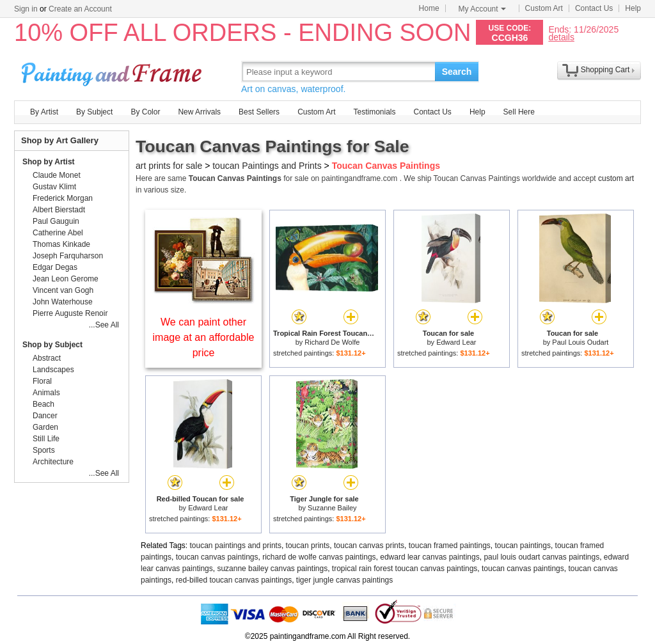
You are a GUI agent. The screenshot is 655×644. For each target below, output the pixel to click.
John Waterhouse (63, 302)
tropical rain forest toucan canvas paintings (405, 569)
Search (457, 72)
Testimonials (374, 112)
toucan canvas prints (369, 546)
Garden (45, 427)
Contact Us (594, 8)
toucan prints (308, 546)
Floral (42, 381)
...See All (104, 325)
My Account (482, 9)
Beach (43, 404)
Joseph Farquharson (68, 256)
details (561, 37)
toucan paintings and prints (236, 546)
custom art (616, 178)
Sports (44, 450)
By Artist (44, 112)
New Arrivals (199, 112)
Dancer (45, 416)
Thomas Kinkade (61, 244)
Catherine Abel (58, 233)
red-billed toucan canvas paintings (234, 580)
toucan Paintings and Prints (267, 166)
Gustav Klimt (54, 187)
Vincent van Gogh (63, 290)
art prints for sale (169, 166)
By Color (145, 112)
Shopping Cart (605, 70)
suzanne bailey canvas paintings (272, 569)
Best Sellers (259, 112)
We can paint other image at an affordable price (204, 337)
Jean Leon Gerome (66, 279)
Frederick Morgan (63, 198)
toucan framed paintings (450, 546)
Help (633, 8)
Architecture (53, 462)
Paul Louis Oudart (580, 342)
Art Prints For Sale (113, 71)
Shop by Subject (52, 345)
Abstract (47, 358)
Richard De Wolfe (332, 342)
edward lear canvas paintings (430, 557)
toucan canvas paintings (217, 557)
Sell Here (519, 112)
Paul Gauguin (56, 221)
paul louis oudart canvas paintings (541, 557)
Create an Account (80, 9)
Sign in (26, 9)
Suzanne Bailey (332, 508)
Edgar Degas (55, 267)
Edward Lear (456, 342)
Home (429, 8)
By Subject (94, 112)
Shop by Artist (49, 162)
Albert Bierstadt (59, 210)
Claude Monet (57, 175)
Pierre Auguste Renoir (70, 313)
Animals (46, 393)
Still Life (46, 439)
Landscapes (53, 370)
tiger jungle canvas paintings (344, 580)
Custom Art (544, 8)
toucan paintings (523, 546)
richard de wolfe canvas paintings (319, 557)
